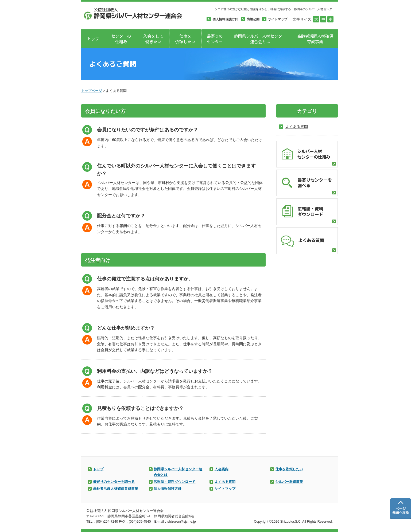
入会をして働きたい (153, 39)
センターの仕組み (121, 39)
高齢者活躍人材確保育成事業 (315, 39)
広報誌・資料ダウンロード (174, 482)
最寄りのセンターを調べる (114, 482)
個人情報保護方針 (168, 489)
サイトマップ (225, 489)
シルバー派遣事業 (289, 482)
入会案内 (222, 469)
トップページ (92, 91)
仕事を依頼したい (185, 39)
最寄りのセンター (215, 39)
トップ (93, 39)
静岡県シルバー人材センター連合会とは (260, 39)
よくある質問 (225, 482)
